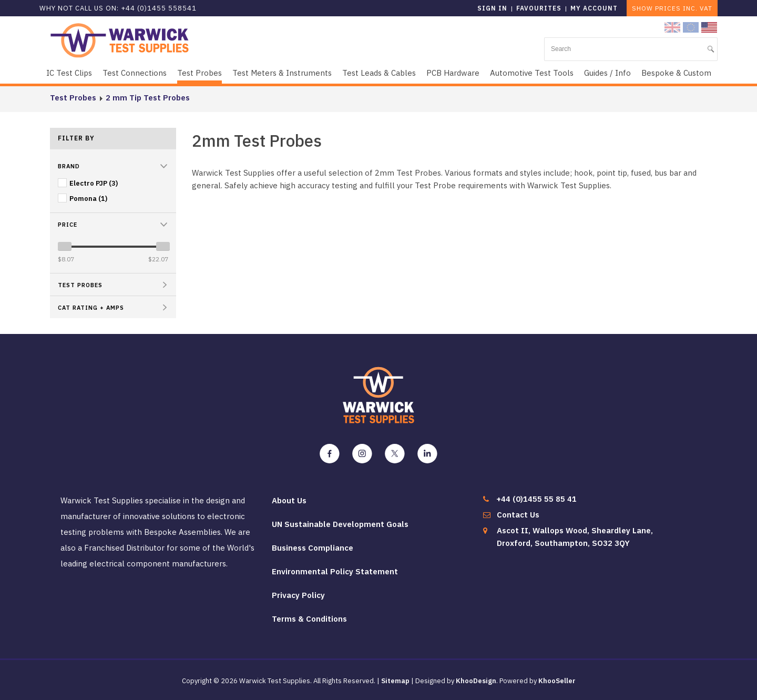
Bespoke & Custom (676, 73)
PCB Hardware (453, 73)
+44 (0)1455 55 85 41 (536, 499)
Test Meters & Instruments (282, 73)
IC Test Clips (69, 73)
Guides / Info (607, 73)
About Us (289, 500)
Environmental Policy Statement (335, 571)
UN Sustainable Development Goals (340, 524)
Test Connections (135, 73)
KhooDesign (476, 681)
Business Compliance (313, 548)
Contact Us (518, 515)
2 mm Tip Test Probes (148, 98)
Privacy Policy (298, 595)
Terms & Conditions (309, 619)
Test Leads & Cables (379, 73)
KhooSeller (557, 681)
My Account (594, 8)
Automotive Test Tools (532, 73)
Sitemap (395, 681)
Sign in (492, 8)
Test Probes (200, 73)
